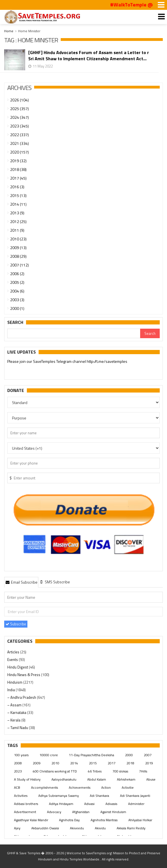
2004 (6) (17, 291)
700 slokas (120, 771)
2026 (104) (19, 100)
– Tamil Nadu (18, 728)
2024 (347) (19, 117)
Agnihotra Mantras (104, 820)
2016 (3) (17, 187)
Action (106, 787)
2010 (55, 763)
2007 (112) (19, 265)
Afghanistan (81, 812)
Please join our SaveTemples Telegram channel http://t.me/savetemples (67, 362)
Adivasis (111, 804)
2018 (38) (18, 169)
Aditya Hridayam (61, 804)
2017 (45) (18, 178)
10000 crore (49, 755)
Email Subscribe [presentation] (21, 582)
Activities (21, 796)
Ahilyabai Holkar (140, 820)
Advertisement (25, 812)
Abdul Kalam (97, 779)
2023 (18, 771)
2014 (74, 763)
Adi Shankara (99, 796)
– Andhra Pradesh (22, 697)
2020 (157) (19, 152)
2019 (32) (18, 161)
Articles (14, 652)
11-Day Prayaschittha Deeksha (91, 755)
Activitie (128, 787)
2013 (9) (17, 213)
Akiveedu (77, 828)
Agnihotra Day (69, 820)
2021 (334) (19, 143)
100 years (21, 755)
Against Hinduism (113, 812)
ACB (17, 787)
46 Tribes (95, 771)
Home (9, 31)
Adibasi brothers (26, 804)
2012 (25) (18, 221)
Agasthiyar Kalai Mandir (31, 820)
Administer (136, 804)
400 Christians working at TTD (55, 771)
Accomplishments (44, 787)
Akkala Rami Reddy (131, 828)
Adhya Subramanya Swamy (59, 796)
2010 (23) (18, 239)
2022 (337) (19, 135)
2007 (148, 755)
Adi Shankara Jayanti (135, 796)
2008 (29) (18, 256)
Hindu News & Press (24, 675)
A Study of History (27, 779)
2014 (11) (18, 204)
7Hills (143, 771)
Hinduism (15, 682)
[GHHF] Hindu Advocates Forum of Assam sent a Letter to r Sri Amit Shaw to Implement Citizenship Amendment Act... (89, 55)
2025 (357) (19, 109)
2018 (130, 763)
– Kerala (14, 720)
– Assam (15, 705)
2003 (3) (17, 300)
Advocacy (54, 812)
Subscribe (16, 624)
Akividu (100, 828)
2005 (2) (17, 282)
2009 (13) (18, 248)
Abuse (151, 779)
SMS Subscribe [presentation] (55, 582)
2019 (149, 763)
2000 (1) (17, 308)
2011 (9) (17, 230)
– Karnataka (17, 712)
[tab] (21, 582)
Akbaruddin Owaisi (45, 828)
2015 (93, 763)
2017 (112, 763)
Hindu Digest (18, 667)
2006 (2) (17, 274)
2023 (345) (19, 126)
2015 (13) (18, 195)
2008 (18, 763)
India (11, 690)
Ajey (17, 828)
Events (13, 660)
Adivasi (89, 804)
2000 (129, 755)
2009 (37, 763)
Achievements (80, 787)
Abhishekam (126, 779)
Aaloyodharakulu (64, 779)
